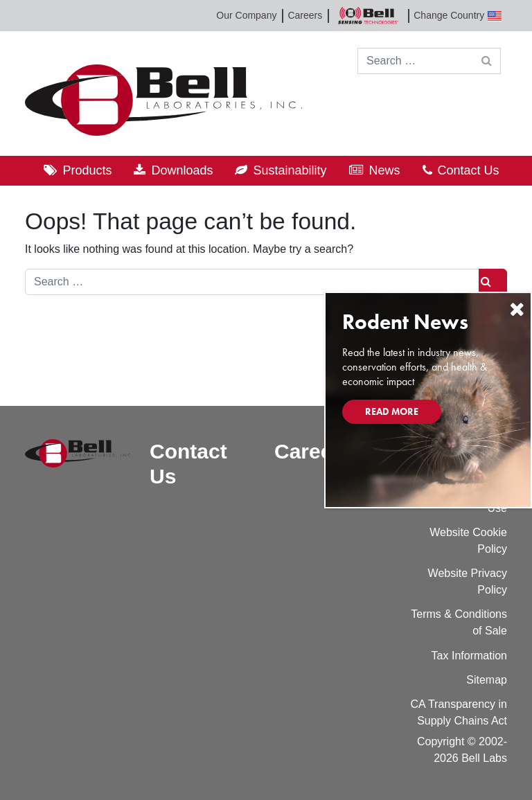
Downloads (182, 170)
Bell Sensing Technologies (368, 16)
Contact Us (469, 170)
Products (87, 170)
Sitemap (487, 680)
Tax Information (469, 656)
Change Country (458, 16)
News (385, 170)
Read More (392, 411)
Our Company (246, 15)
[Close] (517, 309)
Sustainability (290, 170)
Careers (305, 15)
